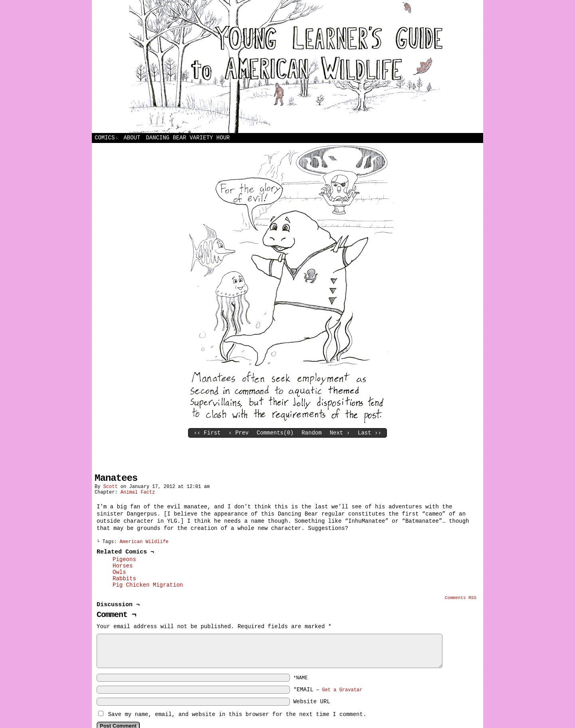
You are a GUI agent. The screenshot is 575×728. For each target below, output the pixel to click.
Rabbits (124, 579)
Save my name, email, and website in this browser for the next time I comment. (237, 714)
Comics (106, 138)
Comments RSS (461, 598)
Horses (123, 566)
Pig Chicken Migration (148, 585)
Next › (340, 433)
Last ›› (370, 433)
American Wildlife (144, 542)
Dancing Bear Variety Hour (188, 138)
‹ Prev (238, 433)
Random (311, 433)
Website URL (311, 702)
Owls (119, 572)
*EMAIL (328, 690)
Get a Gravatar (342, 690)
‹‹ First (207, 433)
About (132, 138)
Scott (111, 487)
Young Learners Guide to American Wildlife (287, 66)
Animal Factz (138, 492)
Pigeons (124, 559)
